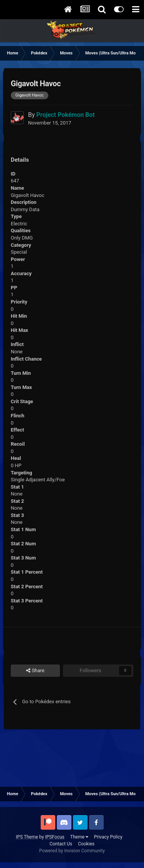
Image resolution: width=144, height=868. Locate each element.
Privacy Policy (108, 837)
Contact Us (61, 844)
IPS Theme (27, 837)
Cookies (86, 844)
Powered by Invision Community (72, 851)
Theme (79, 837)
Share (35, 671)
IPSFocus (55, 837)
